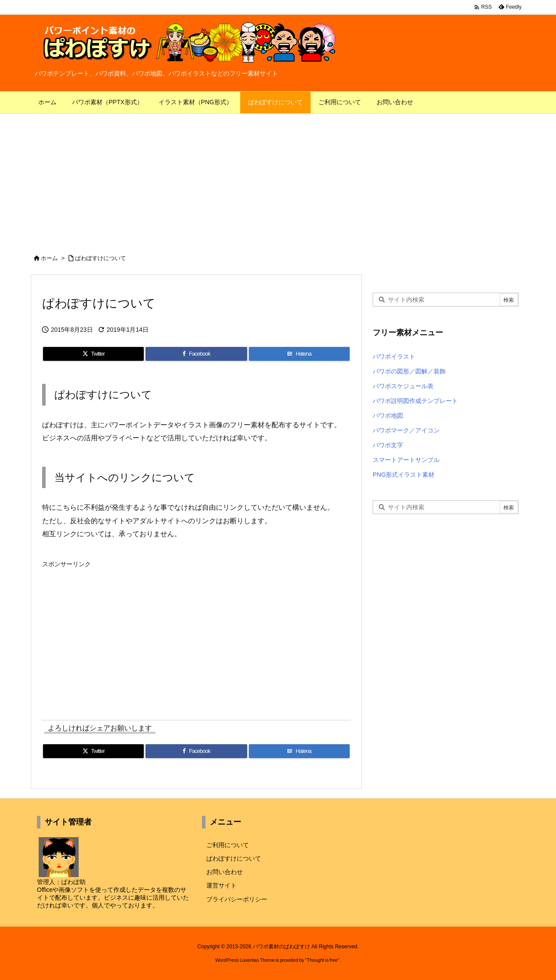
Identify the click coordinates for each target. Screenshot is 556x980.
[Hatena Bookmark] (299, 354)
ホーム (49, 258)
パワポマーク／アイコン (406, 430)
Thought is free (322, 960)
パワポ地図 (388, 416)
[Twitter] (93, 354)
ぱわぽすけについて (101, 258)
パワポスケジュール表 (403, 386)
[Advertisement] (278, 179)
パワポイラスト (394, 356)
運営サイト (222, 885)
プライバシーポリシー (237, 899)
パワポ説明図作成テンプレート (415, 401)
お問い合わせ (225, 872)
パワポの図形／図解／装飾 (409, 371)
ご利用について (228, 845)
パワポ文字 (388, 445)
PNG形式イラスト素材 (404, 475)
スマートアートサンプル (406, 460)
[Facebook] (196, 354)
